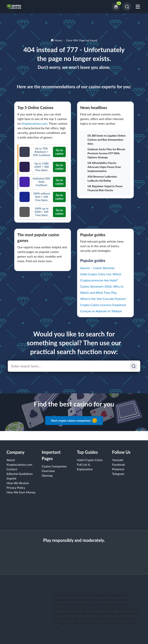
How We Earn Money (21, 492)
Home (58, 40)
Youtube (118, 460)
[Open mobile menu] (138, 7)
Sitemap (47, 475)
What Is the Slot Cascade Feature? (103, 299)
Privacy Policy (16, 488)
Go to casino (59, 152)
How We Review (18, 483)
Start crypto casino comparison (74, 420)
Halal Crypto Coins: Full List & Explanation (90, 464)
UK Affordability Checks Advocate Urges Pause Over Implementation (102, 167)
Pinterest (118, 469)
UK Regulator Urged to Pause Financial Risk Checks (103, 188)
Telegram (118, 474)
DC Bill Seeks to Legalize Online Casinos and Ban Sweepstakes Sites (104, 140)
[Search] (127, 7)
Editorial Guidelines (20, 474)
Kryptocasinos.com (34, 123)
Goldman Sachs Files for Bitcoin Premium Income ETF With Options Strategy (104, 153)
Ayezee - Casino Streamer (98, 268)
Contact (12, 469)
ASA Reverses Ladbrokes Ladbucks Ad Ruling (100, 179)
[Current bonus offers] (116, 7)
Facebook (119, 464)
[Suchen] (133, 366)
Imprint (11, 478)
